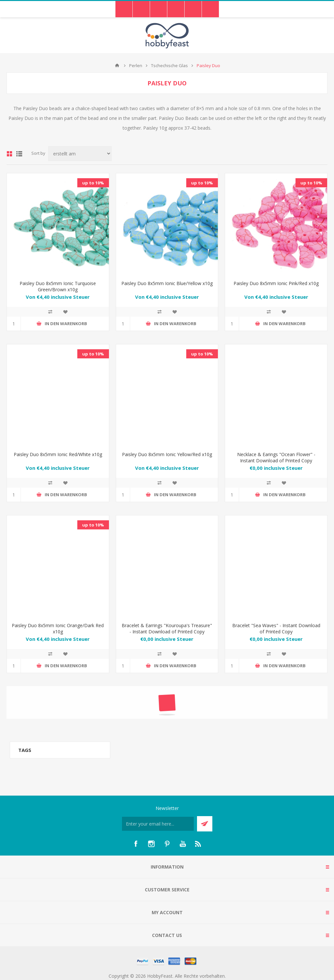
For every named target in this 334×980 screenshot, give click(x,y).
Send (205, 824)
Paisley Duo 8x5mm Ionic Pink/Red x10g (276, 283)
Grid (9, 154)
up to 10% (93, 183)
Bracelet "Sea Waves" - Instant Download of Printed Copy (276, 628)
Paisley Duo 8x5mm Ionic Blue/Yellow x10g (167, 283)
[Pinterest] (167, 844)
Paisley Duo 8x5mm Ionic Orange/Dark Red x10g (58, 628)
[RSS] (198, 844)
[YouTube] (183, 844)
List (19, 154)
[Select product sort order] (80, 154)
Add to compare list (50, 312)
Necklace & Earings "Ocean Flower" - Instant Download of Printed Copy (276, 457)
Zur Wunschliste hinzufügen (65, 312)
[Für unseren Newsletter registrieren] (158, 824)
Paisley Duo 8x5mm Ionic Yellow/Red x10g (167, 454)
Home (117, 65)
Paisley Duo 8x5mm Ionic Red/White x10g (58, 454)
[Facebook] (136, 844)
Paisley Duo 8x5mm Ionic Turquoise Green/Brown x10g (58, 286)
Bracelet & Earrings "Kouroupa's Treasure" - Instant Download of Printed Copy (167, 628)
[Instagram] (151, 844)
